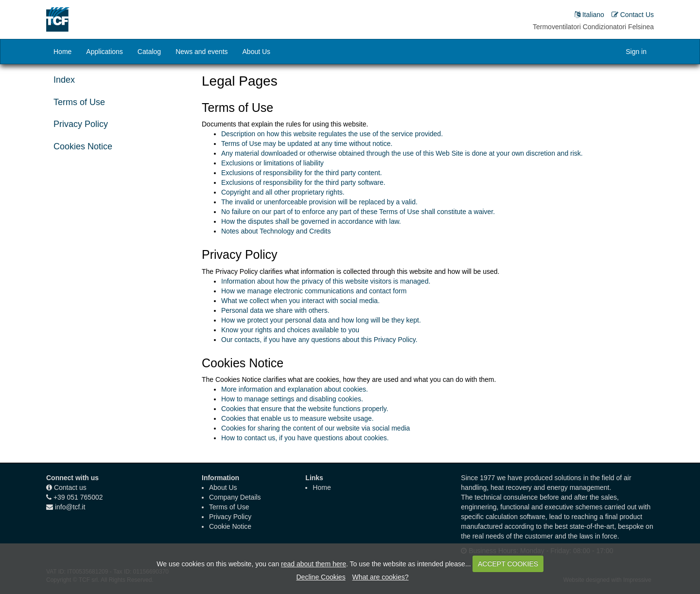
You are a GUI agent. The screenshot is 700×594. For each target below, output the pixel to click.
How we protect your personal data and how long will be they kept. (321, 320)
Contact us (70, 487)
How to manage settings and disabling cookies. (292, 399)
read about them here (314, 564)
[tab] (117, 103)
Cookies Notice (83, 146)
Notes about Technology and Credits (276, 231)
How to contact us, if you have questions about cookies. (305, 438)
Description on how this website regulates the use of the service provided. (332, 134)
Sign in (636, 52)
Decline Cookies (321, 577)
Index (64, 80)
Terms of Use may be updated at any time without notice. (307, 144)
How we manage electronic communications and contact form (314, 291)
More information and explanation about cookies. (295, 389)
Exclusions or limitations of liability (272, 163)
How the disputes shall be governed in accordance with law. (311, 221)
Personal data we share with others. (275, 310)
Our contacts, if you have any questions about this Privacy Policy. (319, 340)
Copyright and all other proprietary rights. (283, 192)
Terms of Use (79, 102)
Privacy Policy (81, 124)
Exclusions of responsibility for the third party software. (303, 182)
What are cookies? (381, 577)
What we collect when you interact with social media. (300, 301)
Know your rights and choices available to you (290, 330)
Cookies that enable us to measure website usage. (297, 418)
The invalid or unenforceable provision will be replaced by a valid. (319, 202)
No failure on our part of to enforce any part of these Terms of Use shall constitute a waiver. (358, 212)
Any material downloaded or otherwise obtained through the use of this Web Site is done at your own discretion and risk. (402, 153)
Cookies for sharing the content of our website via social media (315, 428)
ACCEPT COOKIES (508, 564)
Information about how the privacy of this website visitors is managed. (326, 281)
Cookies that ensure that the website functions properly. (305, 409)
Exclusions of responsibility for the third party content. (302, 173)
